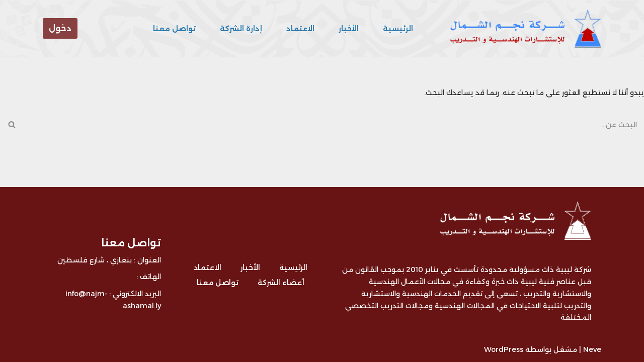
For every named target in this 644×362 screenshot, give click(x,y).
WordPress (504, 349)
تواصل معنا (174, 29)
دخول (60, 28)
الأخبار (349, 29)
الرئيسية (398, 29)
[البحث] (333, 125)
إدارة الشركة (241, 29)
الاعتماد (300, 29)
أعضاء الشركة (281, 283)
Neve (592, 349)
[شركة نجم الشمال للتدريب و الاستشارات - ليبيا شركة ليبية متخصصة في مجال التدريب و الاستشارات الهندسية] (523, 28)
